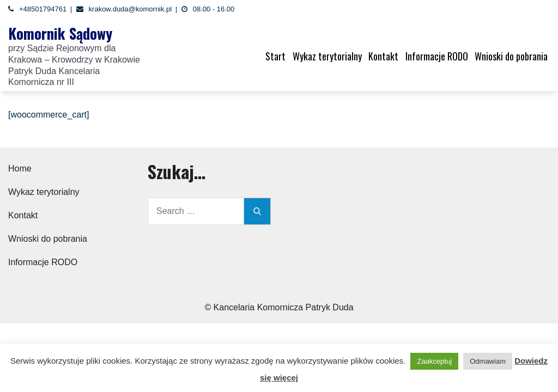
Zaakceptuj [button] (434, 361)
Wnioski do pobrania (511, 56)
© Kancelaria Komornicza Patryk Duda (279, 307)
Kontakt (383, 56)
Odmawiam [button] (488, 361)
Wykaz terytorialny (327, 56)
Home (20, 169)
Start (275, 56)
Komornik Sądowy (60, 33)
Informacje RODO (437, 56)
